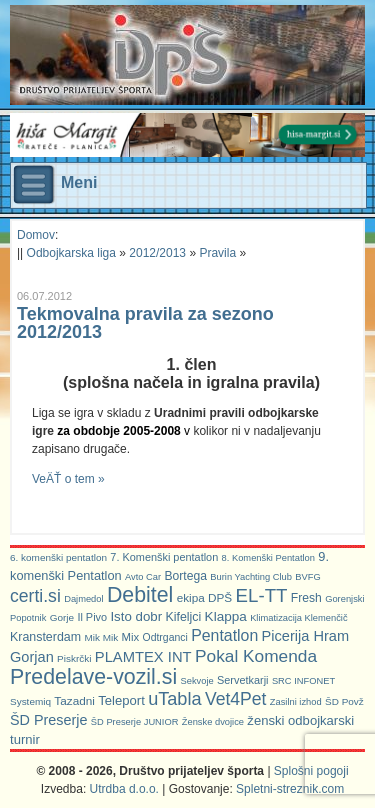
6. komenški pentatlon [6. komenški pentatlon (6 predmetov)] (58, 557)
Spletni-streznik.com (290, 789)
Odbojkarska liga (71, 253)
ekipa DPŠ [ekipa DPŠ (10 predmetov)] (205, 597)
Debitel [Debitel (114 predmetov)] (140, 595)
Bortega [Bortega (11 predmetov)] (186, 576)
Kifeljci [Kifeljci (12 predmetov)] (183, 617)
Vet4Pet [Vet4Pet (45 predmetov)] (236, 699)
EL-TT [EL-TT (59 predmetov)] (262, 595)
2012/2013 (157, 253)
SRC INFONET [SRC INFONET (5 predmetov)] (303, 681)
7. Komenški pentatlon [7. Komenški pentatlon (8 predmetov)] (164, 557)
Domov (36, 235)
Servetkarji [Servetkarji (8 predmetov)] (243, 680)
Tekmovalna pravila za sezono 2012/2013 (145, 323)
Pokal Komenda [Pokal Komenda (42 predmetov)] (256, 656)
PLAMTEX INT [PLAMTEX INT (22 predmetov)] (143, 657)
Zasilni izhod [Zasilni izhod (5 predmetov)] (296, 702)
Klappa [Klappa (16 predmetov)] (226, 616)
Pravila (217, 253)
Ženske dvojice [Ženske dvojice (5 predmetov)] (213, 722)
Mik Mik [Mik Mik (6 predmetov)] (101, 637)
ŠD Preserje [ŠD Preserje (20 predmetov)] (49, 720)
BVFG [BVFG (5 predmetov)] (307, 577)
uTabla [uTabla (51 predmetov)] (174, 699)
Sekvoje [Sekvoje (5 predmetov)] (196, 681)
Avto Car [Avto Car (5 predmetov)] (143, 577)
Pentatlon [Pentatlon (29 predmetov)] (224, 635)
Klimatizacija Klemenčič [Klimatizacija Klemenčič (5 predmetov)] (298, 618)
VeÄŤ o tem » (68, 479)
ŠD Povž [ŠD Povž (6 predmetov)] (344, 701)
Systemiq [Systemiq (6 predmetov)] (30, 701)
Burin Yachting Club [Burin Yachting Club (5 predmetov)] (251, 577)
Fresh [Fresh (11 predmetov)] (306, 598)
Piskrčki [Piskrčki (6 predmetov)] (74, 658)
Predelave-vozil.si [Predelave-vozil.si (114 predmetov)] (93, 677)
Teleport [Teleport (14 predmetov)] (121, 700)
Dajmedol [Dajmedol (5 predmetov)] (83, 599)
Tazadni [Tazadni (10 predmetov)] (74, 700)
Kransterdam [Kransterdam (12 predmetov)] (45, 637)
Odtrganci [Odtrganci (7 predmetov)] (165, 637)
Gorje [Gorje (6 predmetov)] (62, 617)
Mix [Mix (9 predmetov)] (131, 637)
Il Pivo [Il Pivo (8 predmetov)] (92, 617)
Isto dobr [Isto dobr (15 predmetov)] (136, 616)
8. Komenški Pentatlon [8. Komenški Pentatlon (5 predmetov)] (268, 558)
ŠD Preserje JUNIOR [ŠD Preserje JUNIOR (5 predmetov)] (135, 722)
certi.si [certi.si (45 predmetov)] (35, 596)
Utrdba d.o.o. (124, 789)
